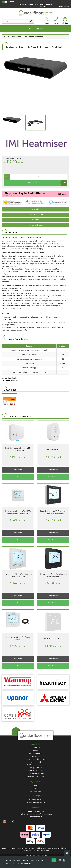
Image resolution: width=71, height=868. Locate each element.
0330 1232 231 (39, 812)
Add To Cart (33, 183)
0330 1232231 (64, 7)
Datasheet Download (10, 381)
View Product (19, 470)
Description (36, 209)
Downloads (36, 220)
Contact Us (43, 7)
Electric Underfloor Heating (35, 803)
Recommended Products (36, 225)
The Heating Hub (36, 796)
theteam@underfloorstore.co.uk (40, 814)
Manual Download (9, 378)
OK (54, 860)
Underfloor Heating (35, 800)
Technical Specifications (35, 215)
